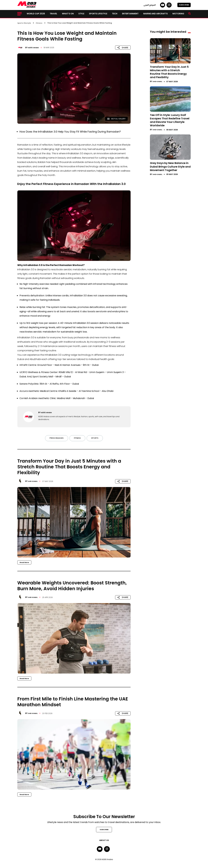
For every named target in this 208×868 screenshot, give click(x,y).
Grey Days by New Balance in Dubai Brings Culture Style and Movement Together (170, 168)
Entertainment (130, 14)
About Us (104, 841)
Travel (53, 14)
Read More (25, 562)
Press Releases (56, 438)
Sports (95, 438)
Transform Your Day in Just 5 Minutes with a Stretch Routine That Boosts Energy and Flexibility (170, 72)
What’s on (68, 14)
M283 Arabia (34, 47)
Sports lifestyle (98, 14)
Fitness (77, 438)
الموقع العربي (150, 5)
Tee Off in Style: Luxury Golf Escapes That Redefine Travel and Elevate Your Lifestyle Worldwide (170, 120)
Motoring (178, 14)
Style (81, 14)
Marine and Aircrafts (155, 14)
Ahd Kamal (33, 481)
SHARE (123, 47)
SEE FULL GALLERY (115, 119)
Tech (115, 14)
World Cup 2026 (36, 14)
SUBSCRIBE (184, 5)
